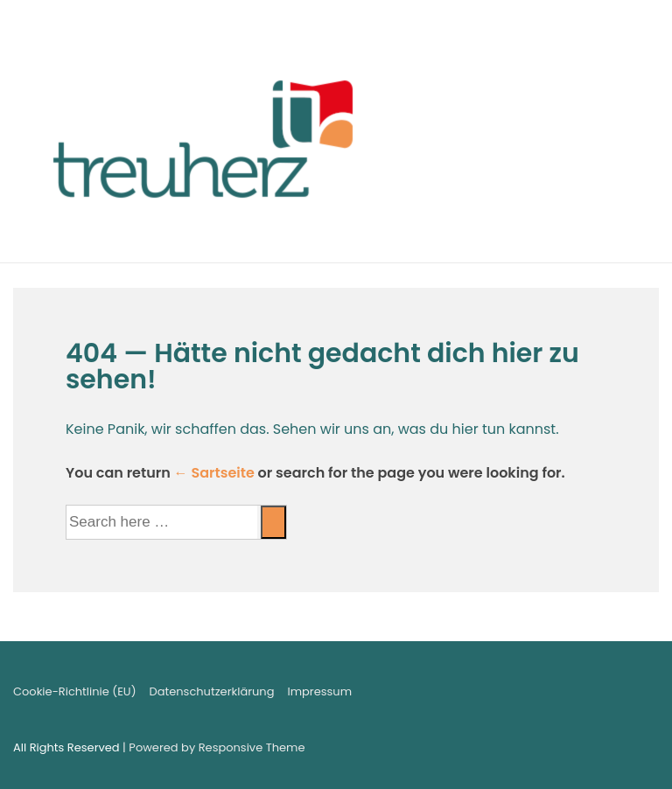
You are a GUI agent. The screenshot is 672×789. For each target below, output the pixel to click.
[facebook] (609, 695)
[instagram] (644, 695)
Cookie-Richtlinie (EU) (75, 691)
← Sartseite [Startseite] (214, 473)
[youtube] (626, 695)
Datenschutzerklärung (212, 691)
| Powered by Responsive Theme (213, 747)
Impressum (319, 691)
